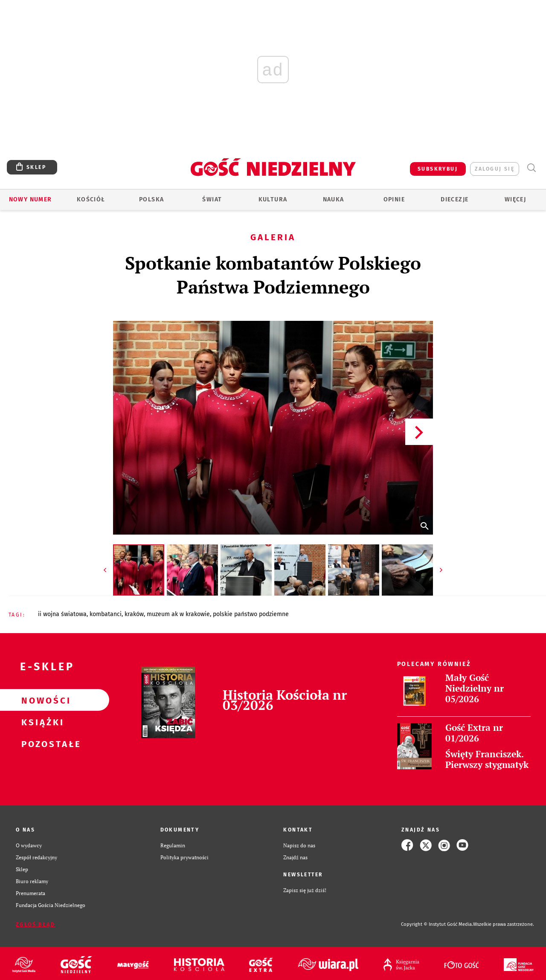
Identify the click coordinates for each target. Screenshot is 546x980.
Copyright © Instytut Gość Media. (437, 924)
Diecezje (455, 199)
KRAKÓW (134, 614)
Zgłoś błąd (35, 925)
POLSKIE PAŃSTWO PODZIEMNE (251, 614)
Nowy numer (30, 199)
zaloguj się (495, 169)
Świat (212, 199)
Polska (151, 199)
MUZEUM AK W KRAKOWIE (178, 614)
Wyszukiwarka (531, 168)
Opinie (394, 199)
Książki (41, 722)
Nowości (41, 700)
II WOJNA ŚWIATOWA (62, 614)
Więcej (515, 199)
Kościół (91, 199)
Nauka (334, 199)
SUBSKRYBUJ (438, 169)
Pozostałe (41, 744)
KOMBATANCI (106, 614)
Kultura (273, 199)
